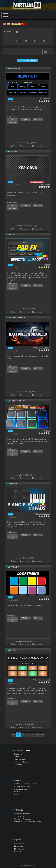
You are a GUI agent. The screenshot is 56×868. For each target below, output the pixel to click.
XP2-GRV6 (12, 152)
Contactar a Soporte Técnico (25, 784)
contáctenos (19, 816)
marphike (47, 184)
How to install (38, 146)
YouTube (19, 846)
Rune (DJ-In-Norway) (42, 348)
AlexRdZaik (46, 99)
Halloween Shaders (17, 318)
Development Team (43, 514)
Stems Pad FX (14, 69)
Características (20, 759)
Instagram (19, 849)
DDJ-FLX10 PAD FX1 (17, 401)
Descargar (18, 754)
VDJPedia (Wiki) (20, 789)
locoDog (47, 597)
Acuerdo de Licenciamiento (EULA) (28, 822)
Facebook (19, 844)
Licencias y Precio (21, 762)
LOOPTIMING (14, 567)
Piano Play (13, 484)
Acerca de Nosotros (22, 814)
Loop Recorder (15, 650)
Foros (16, 794)
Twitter (18, 851)
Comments (25, 146)
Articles (17, 792)
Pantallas (18, 765)
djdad (48, 265)
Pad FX (11, 235)
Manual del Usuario (22, 787)
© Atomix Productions (28, 865)
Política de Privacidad (23, 819)
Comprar (18, 757)
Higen (48, 431)
